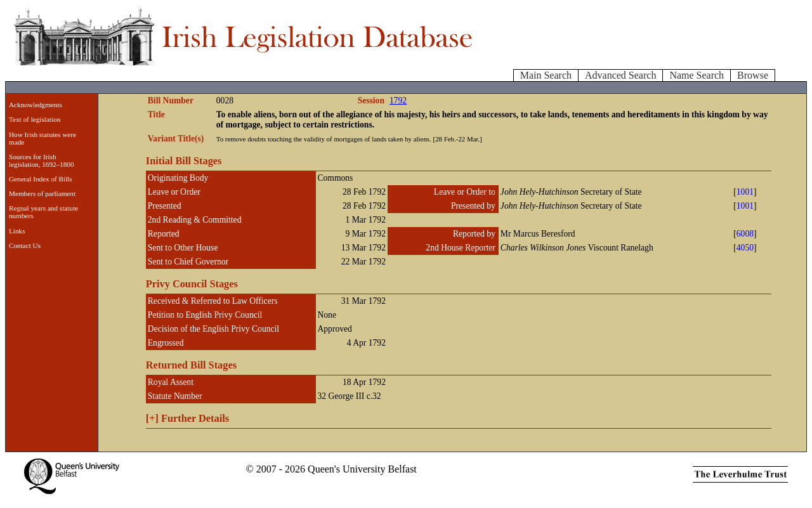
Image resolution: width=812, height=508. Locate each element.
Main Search (546, 75)
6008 (745, 234)
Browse (753, 75)
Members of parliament (42, 193)
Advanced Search (620, 75)
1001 (745, 192)
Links (17, 231)
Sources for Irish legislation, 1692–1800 (42, 160)
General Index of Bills (41, 179)
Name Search (697, 75)
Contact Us (25, 245)
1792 (398, 101)
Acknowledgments (36, 105)
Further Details (187, 418)
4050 (745, 248)
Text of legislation (35, 119)
